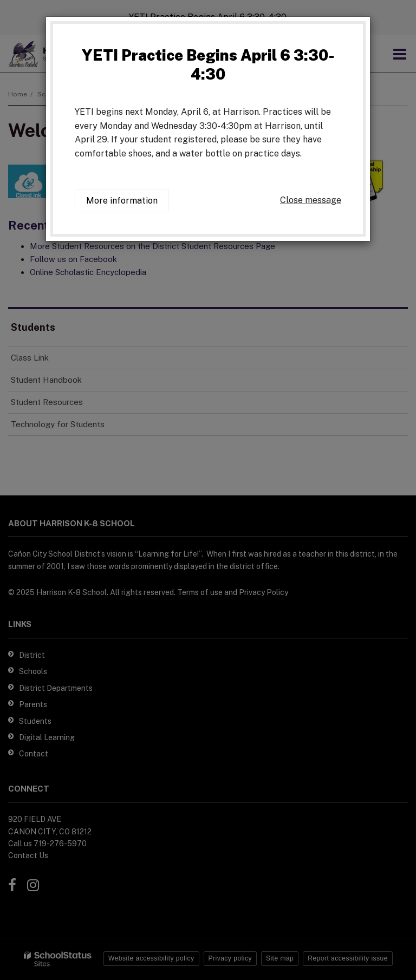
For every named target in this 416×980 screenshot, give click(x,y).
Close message (311, 200)
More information (122, 201)
